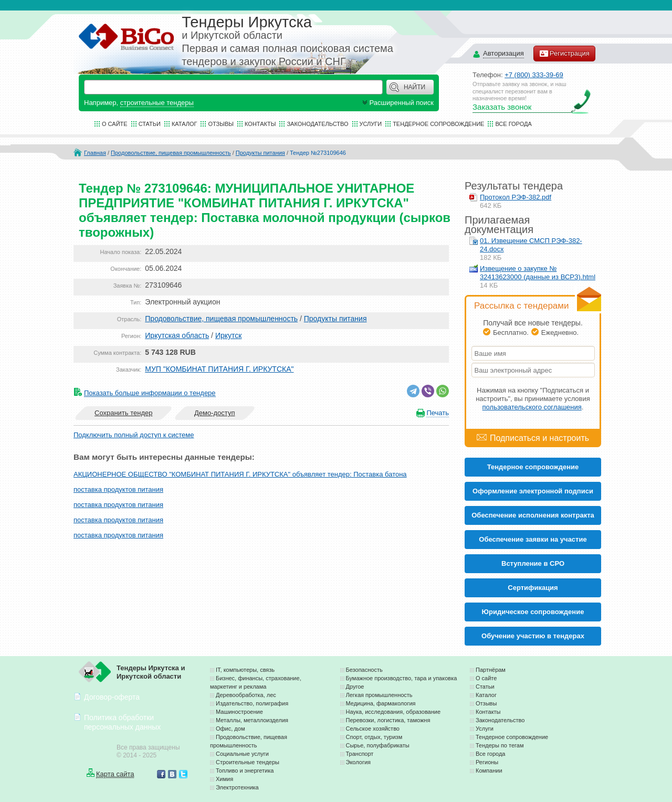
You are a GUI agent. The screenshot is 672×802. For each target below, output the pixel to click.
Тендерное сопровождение (438, 124)
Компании (489, 771)
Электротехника (237, 787)
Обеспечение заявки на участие (533, 539)
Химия (224, 779)
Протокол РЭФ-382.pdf (516, 197)
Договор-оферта (112, 697)
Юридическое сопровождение (533, 612)
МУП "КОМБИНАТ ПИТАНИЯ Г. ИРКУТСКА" (219, 369)
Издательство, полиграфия (252, 703)
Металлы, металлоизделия (252, 720)
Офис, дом (230, 729)
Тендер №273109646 (318, 153)
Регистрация (564, 54)
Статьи (150, 124)
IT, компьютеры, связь (245, 670)
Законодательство (317, 124)
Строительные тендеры (248, 762)
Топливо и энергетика (245, 771)
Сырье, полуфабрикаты (378, 745)
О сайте (115, 124)
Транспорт (360, 754)
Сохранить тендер (123, 413)
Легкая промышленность (379, 695)
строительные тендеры (157, 103)
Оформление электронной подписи (533, 491)
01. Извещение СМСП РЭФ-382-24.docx (531, 245)
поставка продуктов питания (118, 489)
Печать (438, 413)
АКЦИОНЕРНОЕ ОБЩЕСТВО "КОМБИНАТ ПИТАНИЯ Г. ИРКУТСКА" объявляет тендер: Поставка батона (240, 474)
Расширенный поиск (397, 103)
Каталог (185, 124)
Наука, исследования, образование (393, 712)
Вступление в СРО (533, 563)
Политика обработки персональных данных (122, 722)
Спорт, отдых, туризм (374, 737)
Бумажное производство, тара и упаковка (402, 678)
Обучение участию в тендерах (533, 636)
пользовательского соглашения (532, 407)
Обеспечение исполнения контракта (533, 515)
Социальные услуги (242, 754)
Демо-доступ (215, 413)
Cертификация (533, 588)
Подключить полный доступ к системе (134, 435)
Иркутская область (177, 335)
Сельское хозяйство (373, 729)
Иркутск (229, 335)
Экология (359, 762)
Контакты (260, 124)
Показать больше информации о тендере (150, 393)
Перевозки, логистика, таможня (388, 720)
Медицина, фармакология (381, 703)
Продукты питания (260, 153)
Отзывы (221, 124)
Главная (95, 153)
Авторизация (503, 54)
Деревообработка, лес (246, 695)
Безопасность (364, 670)
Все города (513, 124)
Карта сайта (115, 774)
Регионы (487, 762)
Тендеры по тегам (500, 745)
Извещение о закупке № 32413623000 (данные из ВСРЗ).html (538, 273)
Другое (355, 687)
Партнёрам (491, 670)
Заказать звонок (502, 107)
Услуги (371, 124)
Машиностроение (239, 712)
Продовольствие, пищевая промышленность (171, 153)
